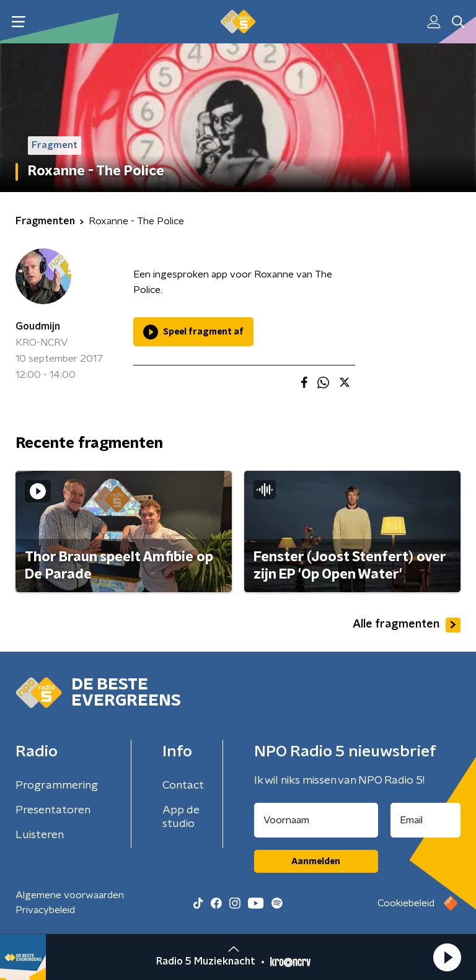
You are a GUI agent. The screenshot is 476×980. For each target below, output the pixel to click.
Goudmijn (38, 326)
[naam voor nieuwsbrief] (316, 820)
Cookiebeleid (406, 903)
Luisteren (40, 835)
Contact (183, 785)
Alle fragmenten (407, 625)
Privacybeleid (45, 910)
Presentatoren (53, 810)
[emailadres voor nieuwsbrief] (426, 820)
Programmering (57, 785)
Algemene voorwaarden (70, 895)
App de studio (181, 817)
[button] (447, 957)
